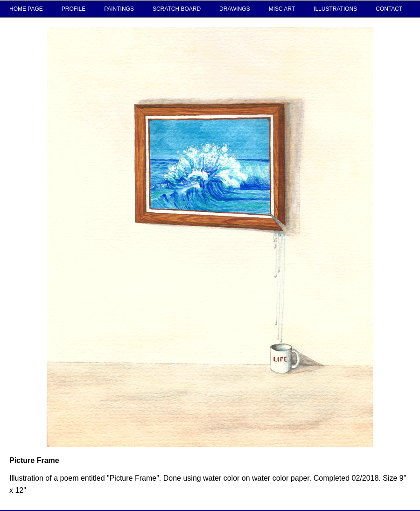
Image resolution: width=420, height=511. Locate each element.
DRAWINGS (235, 9)
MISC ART (282, 9)
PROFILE (73, 9)
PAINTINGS (119, 9)
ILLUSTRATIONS (335, 9)
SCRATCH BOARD (177, 9)
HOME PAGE (26, 9)
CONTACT (389, 9)
